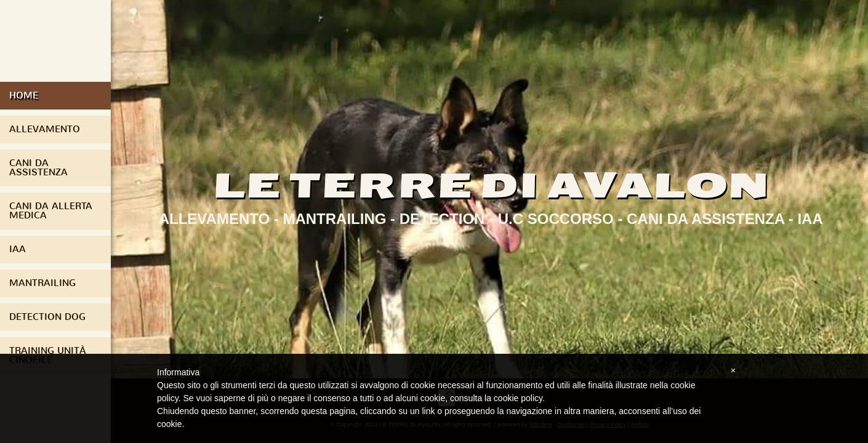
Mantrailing (42, 283)
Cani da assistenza (38, 168)
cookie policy (518, 398)
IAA (18, 249)
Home (24, 95)
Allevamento (45, 129)
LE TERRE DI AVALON (491, 185)
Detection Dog (47, 317)
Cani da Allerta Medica (51, 211)
